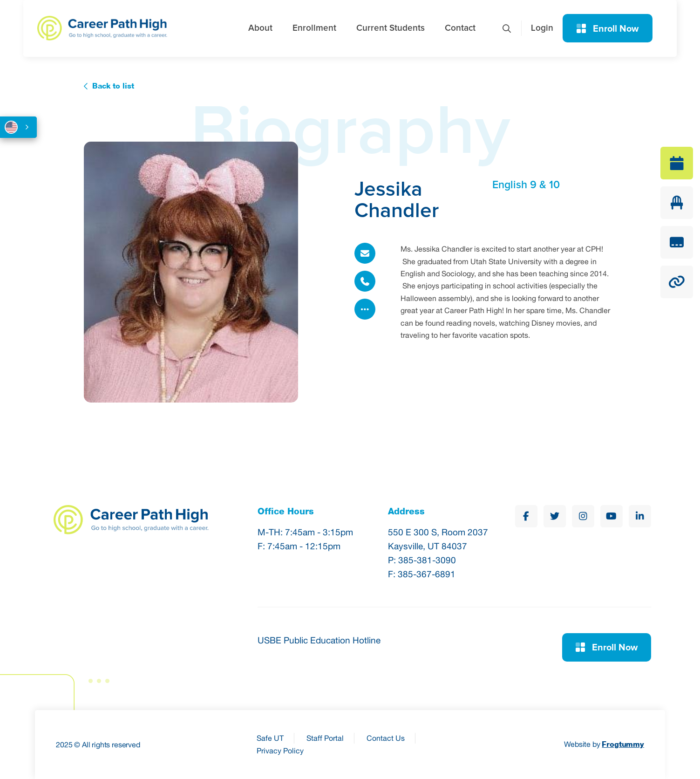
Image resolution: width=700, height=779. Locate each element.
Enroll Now (608, 29)
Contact (460, 28)
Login (542, 28)
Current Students (391, 28)
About (260, 28)
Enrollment (314, 28)
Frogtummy (623, 744)
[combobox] (18, 127)
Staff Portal (325, 738)
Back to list (113, 86)
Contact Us (386, 738)
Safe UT (270, 738)
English (11, 127)
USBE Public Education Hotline (319, 640)
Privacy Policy (280, 751)
